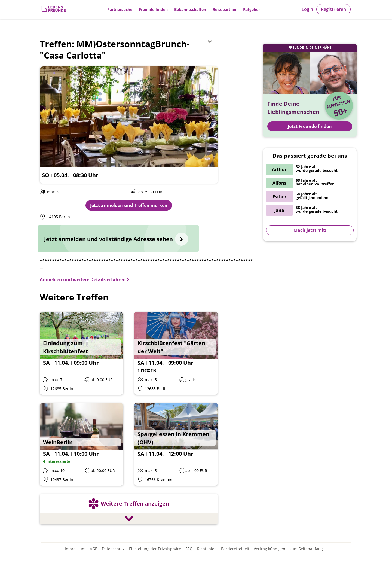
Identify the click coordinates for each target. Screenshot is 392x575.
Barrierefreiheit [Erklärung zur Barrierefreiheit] (235, 549)
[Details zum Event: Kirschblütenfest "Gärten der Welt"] (176, 353)
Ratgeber (252, 9)
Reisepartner (225, 9)
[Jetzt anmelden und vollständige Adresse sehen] (118, 239)
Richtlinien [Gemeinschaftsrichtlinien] (207, 549)
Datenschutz (113, 549)
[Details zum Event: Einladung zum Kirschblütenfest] (82, 353)
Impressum (75, 549)
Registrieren (333, 9)
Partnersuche (120, 9)
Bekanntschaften (190, 9)
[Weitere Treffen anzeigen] (129, 510)
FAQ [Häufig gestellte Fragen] (189, 549)
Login (307, 9)
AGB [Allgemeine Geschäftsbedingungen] (94, 549)
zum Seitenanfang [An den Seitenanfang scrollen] (306, 549)
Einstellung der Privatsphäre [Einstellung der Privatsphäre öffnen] (155, 549)
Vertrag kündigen (269, 549)
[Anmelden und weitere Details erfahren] (85, 279)
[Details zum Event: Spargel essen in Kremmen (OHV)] (176, 444)
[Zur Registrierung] (54, 9)
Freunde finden (153, 9)
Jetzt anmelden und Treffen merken (129, 205)
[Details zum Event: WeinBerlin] (82, 444)
